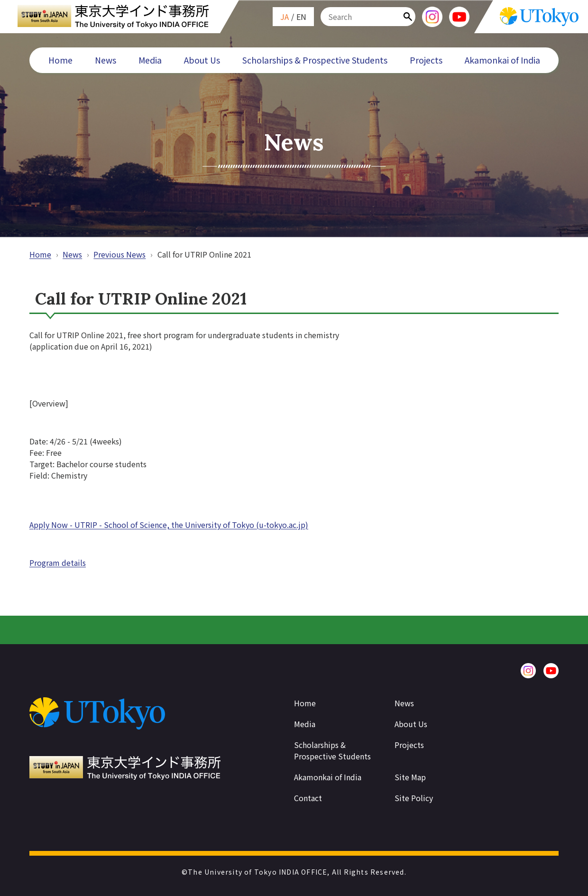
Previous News (119, 254)
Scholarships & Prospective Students (315, 60)
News (106, 60)
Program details (58, 563)
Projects (426, 60)
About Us (202, 60)
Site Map (410, 777)
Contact (308, 798)
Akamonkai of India (502, 60)
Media (150, 60)
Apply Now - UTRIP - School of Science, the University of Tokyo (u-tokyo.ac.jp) (169, 525)
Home (60, 60)
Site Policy (414, 798)
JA (285, 17)
